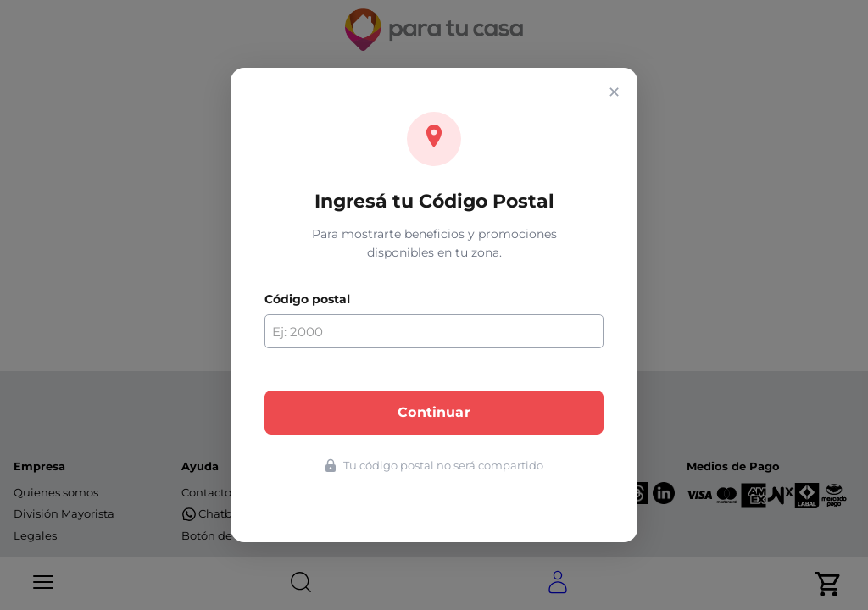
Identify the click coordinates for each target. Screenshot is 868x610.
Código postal (307, 299)
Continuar (434, 412)
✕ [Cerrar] (614, 92)
